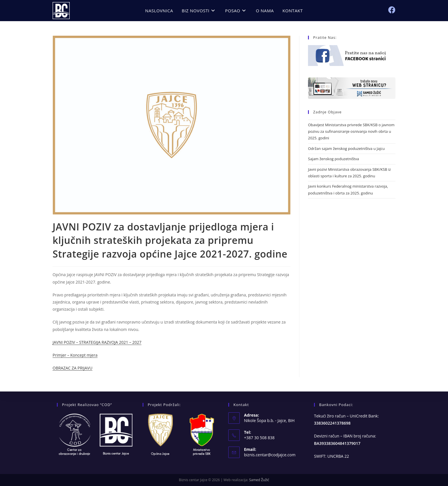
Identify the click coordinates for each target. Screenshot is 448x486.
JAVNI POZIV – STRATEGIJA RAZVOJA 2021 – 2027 (97, 342)
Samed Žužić (259, 480)
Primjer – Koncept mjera (75, 355)
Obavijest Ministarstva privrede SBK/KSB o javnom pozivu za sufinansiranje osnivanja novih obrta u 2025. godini (351, 131)
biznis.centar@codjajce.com (270, 455)
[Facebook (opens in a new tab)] (392, 10)
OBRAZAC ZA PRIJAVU (72, 368)
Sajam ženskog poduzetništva (333, 159)
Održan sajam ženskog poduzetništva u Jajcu (346, 148)
